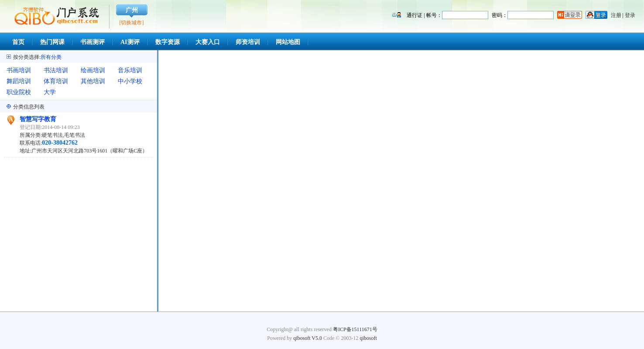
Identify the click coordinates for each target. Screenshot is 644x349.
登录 (630, 15)
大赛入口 (208, 42)
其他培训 (93, 81)
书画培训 (19, 70)
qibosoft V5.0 (308, 338)
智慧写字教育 (38, 119)
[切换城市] (132, 23)
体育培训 (56, 81)
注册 (616, 15)
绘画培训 (93, 70)
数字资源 (168, 42)
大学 (50, 92)
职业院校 (19, 92)
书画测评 (92, 42)
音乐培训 (130, 70)
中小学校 (130, 81)
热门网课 (52, 42)
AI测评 (130, 42)
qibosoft (368, 338)
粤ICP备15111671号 (355, 329)
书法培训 (56, 70)
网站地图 (288, 42)
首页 (18, 42)
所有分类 (51, 57)
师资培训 (248, 42)
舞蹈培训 (19, 81)
